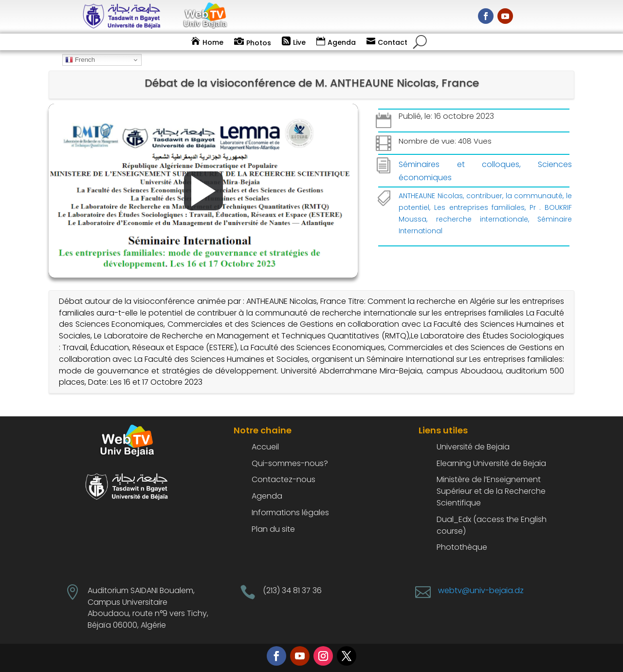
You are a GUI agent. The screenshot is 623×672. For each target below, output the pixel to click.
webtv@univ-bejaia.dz (481, 590)
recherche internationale (482, 219)
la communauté (534, 196)
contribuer (484, 196)
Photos (259, 43)
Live (299, 42)
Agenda (342, 42)
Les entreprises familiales (479, 207)
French (80, 60)
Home (213, 42)
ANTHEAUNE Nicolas (431, 196)
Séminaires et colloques (459, 164)
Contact (393, 42)
